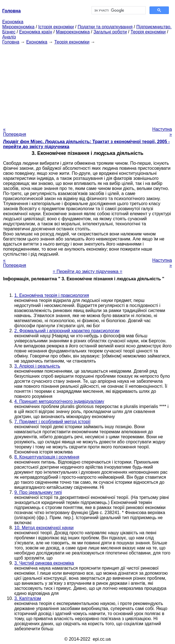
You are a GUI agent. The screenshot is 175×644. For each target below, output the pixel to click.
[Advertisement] (88, 84)
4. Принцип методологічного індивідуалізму (59, 401)
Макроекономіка (73, 32)
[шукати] (118, 10)
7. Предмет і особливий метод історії (52, 422)
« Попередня (15, 132)
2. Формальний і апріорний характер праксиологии (67, 331)
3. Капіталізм (28, 598)
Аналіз (9, 37)
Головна (11, 42)
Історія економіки (56, 27)
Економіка (13, 22)
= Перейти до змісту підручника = (88, 271)
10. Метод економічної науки (44, 528)
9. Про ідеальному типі (38, 492)
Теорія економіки (148, 32)
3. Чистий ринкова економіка (44, 563)
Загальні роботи (110, 32)
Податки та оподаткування (105, 27)
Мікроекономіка (18, 27)
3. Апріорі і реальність (37, 366)
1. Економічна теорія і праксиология (52, 295)
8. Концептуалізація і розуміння (47, 457)
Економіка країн (36, 32)
